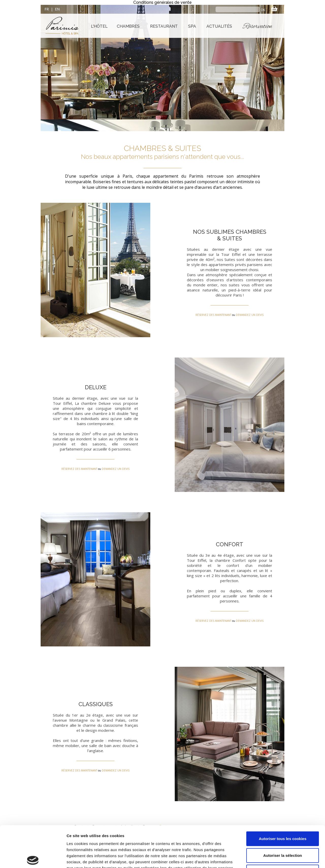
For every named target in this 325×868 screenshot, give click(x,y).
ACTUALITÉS (219, 26)
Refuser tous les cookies (283, 829)
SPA (192, 26)
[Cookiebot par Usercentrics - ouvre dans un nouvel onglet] (33, 858)
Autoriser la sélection (283, 812)
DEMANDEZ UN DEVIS (250, 315)
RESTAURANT (164, 26)
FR (47, 9)
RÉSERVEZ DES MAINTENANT (213, 315)
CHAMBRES (128, 26)
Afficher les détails (280, 858)
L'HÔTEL (99, 26)
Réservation (258, 26)
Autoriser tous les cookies (283, 796)
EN (57, 9)
